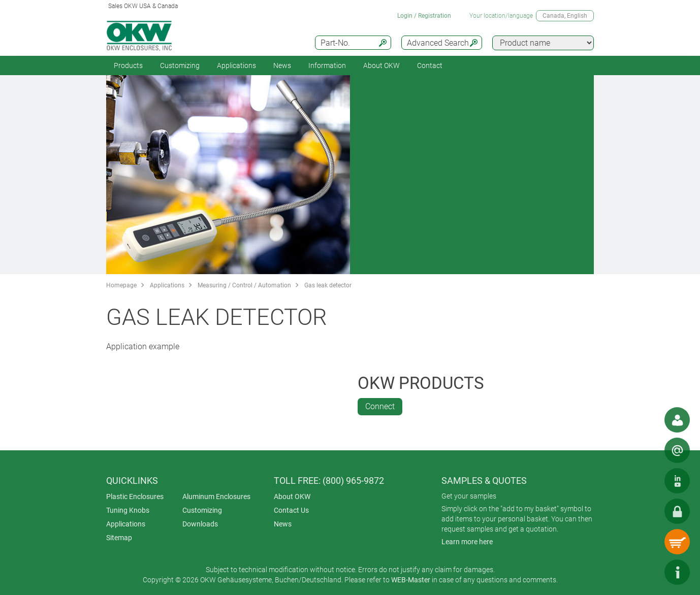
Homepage (121, 285)
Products (128, 65)
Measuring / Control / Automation (244, 285)
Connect (380, 406)
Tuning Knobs (128, 510)
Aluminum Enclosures (216, 497)
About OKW (292, 497)
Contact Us (291, 510)
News (282, 65)
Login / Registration (424, 16)
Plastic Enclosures (135, 497)
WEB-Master (411, 580)
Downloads (200, 524)
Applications (236, 65)
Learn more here (467, 542)
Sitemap (119, 538)
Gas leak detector (328, 285)
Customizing (180, 65)
